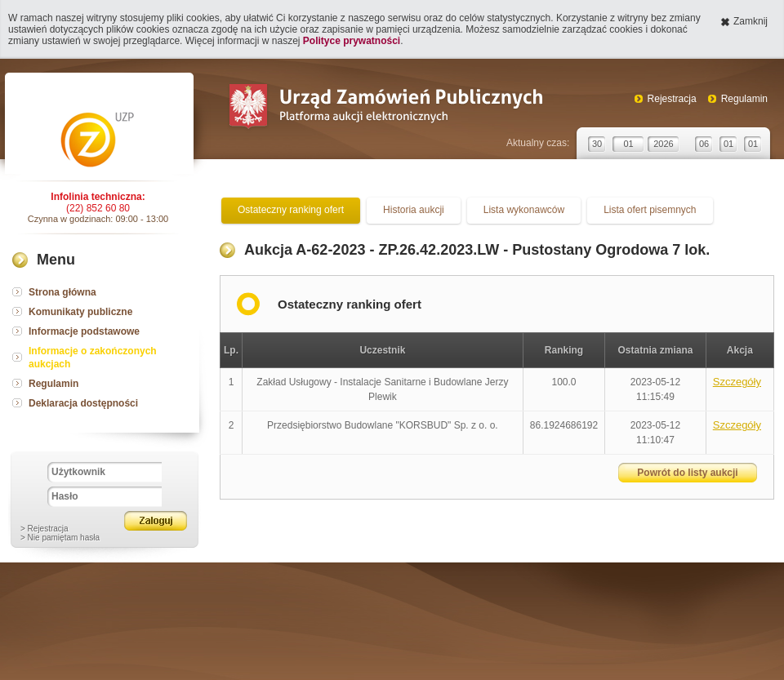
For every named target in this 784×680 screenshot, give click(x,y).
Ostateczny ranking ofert (291, 210)
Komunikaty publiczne (80, 312)
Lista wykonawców (524, 210)
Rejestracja (672, 99)
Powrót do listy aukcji (687, 473)
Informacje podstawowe (84, 331)
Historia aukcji (414, 210)
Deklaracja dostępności (83, 403)
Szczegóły (737, 382)
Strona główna (62, 292)
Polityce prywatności (352, 41)
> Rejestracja (45, 529)
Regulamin (744, 99)
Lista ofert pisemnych (650, 210)
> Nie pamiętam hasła (60, 538)
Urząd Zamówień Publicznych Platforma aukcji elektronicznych (385, 108)
